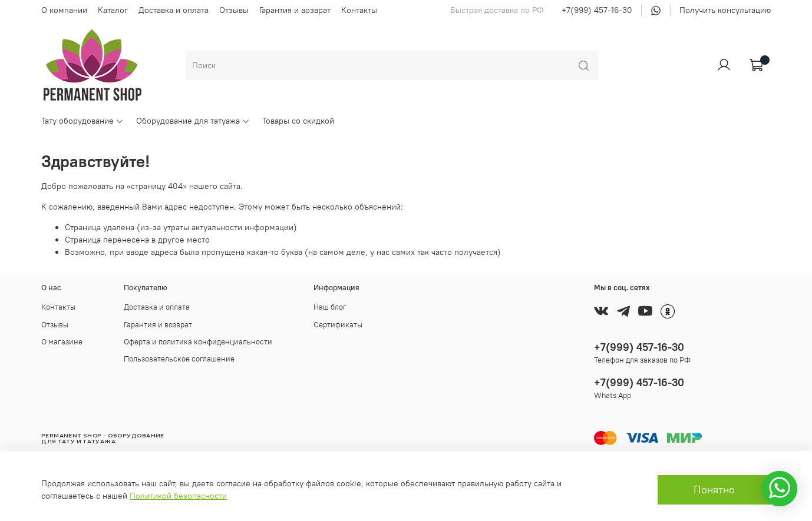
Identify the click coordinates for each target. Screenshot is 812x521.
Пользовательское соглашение (179, 359)
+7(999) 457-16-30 (597, 10)
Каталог (113, 10)
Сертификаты (338, 325)
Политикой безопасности (178, 496)
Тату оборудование (82, 121)
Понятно (714, 490)
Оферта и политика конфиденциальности (198, 342)
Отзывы (234, 10)
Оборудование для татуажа (193, 121)
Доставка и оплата (174, 10)
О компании (64, 10)
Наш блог (330, 307)
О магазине (62, 342)
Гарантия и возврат (295, 10)
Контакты (359, 10)
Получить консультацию (725, 10)
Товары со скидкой (298, 121)
